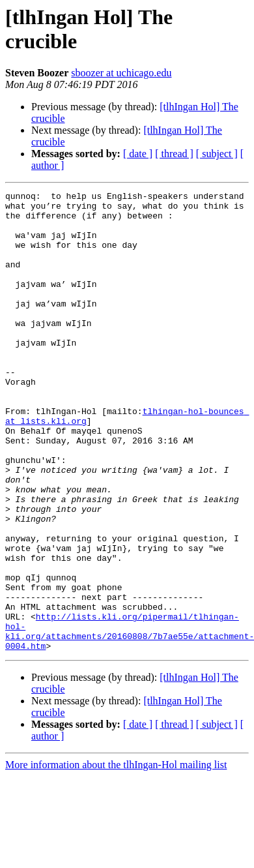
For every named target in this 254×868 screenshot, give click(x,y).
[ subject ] (217, 154)
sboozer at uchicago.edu (121, 73)
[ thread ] (174, 154)
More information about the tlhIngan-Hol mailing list (116, 857)
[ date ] (138, 154)
